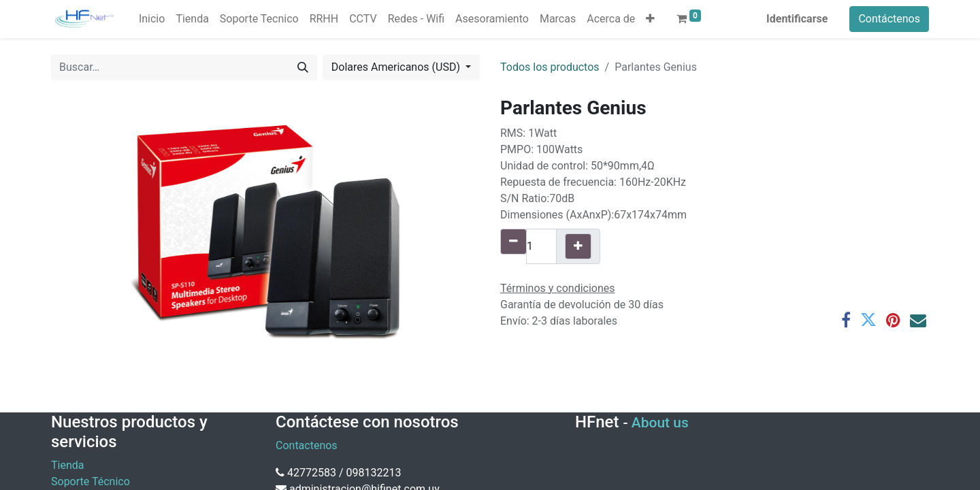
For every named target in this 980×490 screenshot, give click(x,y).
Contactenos (307, 445)
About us (660, 423)
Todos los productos (550, 67)
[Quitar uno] (513, 242)
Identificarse (797, 19)
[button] (650, 19)
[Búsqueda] (303, 67)
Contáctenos (889, 19)
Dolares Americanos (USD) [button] (397, 67)
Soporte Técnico (91, 481)
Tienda (67, 465)
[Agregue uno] (578, 246)
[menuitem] (152, 19)
